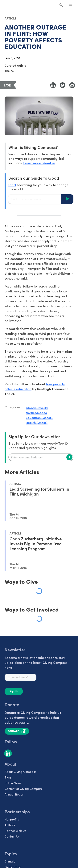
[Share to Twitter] (63, 85)
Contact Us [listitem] (12, 836)
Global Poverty (37, 408)
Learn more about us (39, 163)
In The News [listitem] (13, 783)
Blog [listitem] (8, 777)
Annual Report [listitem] (14, 794)
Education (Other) (39, 418)
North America (37, 413)
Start (12, 185)
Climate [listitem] (10, 861)
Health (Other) (37, 422)
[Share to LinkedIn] (53, 85)
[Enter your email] (41, 457)
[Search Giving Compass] (61, 5)
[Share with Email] (72, 85)
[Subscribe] (69, 457)
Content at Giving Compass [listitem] (24, 789)
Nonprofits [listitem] (12, 819)
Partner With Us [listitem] (15, 831)
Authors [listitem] (10, 825)
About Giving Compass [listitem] (20, 771)
